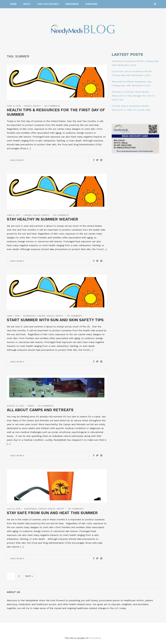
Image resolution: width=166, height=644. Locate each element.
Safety (37, 106)
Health (28, 106)
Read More (17, 160)
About (27, 4)
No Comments (52, 106)
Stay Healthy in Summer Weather (42, 219)
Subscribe (91, 4)
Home (13, 4)
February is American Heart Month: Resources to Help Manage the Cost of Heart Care (133, 96)
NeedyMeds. (95, 638)
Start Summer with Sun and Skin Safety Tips (55, 320)
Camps (31, 406)
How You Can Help (48, 4)
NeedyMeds (72, 4)
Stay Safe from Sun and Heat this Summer (52, 513)
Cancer (27, 215)
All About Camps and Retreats (40, 410)
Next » (29, 576)
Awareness (29, 316)
